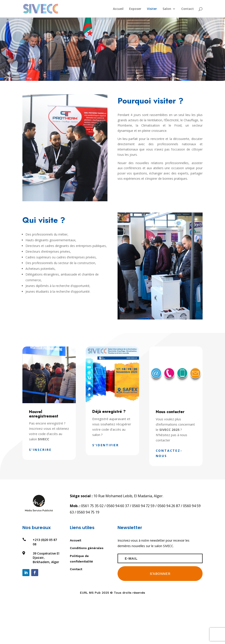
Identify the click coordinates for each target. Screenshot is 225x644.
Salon (167, 9)
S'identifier (106, 445)
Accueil (118, 9)
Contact (188, 9)
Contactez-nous (169, 453)
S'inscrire (40, 450)
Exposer (135, 9)
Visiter (152, 9)
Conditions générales (87, 548)
